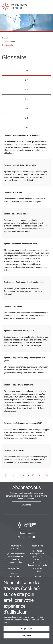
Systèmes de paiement (16, 554)
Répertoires (37, 551)
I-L (26, 99)
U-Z (26, 127)
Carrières (37, 576)
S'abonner (26, 505)
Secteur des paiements (37, 565)
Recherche (14, 576)
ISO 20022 (37, 559)
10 (33, 475)
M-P (26, 109)
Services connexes (15, 557)
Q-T (26, 118)
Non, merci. (26, 636)
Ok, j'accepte (26, 629)
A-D (26, 80)
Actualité (14, 574)
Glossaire (37, 562)
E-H (26, 90)
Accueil (5, 38)
